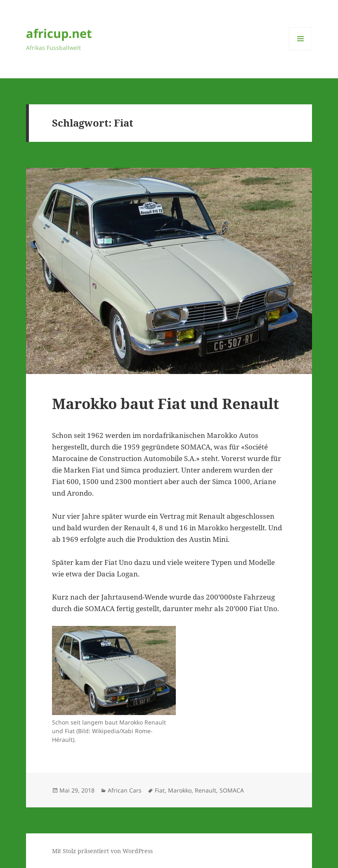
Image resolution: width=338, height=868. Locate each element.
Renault (206, 790)
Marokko (180, 790)
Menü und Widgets (301, 50)
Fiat (160, 790)
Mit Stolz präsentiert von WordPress (102, 851)
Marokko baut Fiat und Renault (165, 403)
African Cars (125, 790)
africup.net (59, 33)
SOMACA (232, 790)
